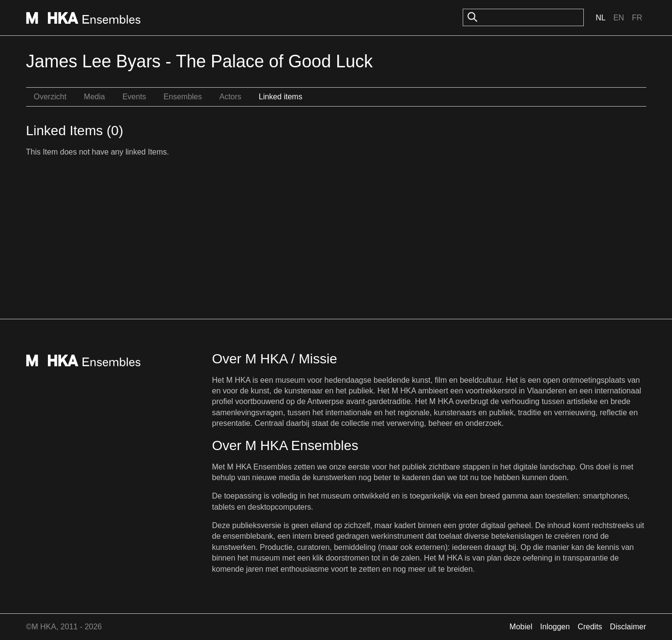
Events (134, 97)
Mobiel (521, 627)
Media (94, 97)
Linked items (281, 97)
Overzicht (50, 97)
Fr (637, 18)
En (619, 18)
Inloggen (555, 627)
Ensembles (183, 97)
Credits (590, 627)
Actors (230, 97)
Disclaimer (628, 627)
